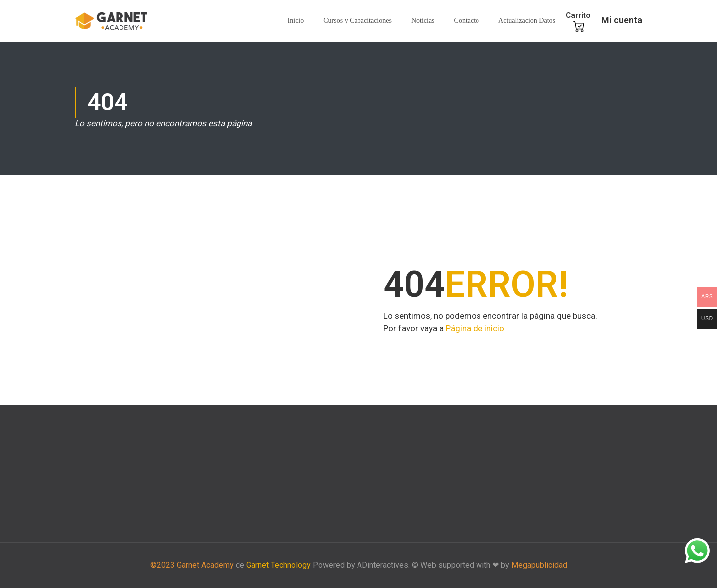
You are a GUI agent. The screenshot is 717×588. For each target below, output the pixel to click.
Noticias (423, 21)
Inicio (296, 21)
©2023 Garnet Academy (192, 565)
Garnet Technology (279, 565)
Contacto (467, 21)
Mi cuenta (622, 20)
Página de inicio (475, 328)
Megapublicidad (539, 565)
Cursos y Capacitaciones (358, 21)
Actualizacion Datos (527, 21)
